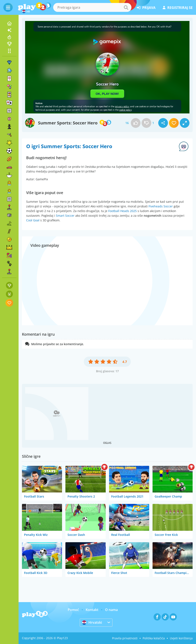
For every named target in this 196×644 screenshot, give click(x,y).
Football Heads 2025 (122, 211)
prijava (146, 8)
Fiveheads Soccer (161, 206)
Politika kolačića (154, 638)
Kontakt (92, 610)
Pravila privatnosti (125, 638)
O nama (111, 610)
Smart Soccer (65, 216)
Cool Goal (33, 220)
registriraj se (178, 8)
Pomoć (73, 610)
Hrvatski (92, 622)
